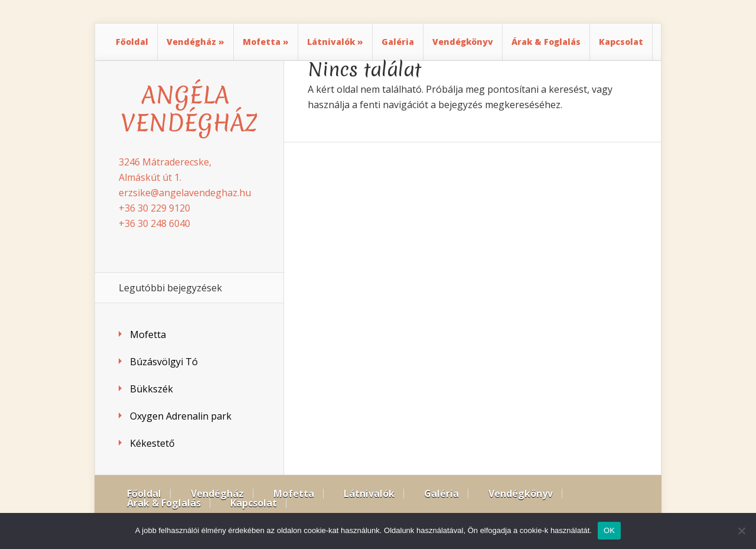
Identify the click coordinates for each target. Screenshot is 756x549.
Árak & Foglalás (546, 42)
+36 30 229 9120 (154, 208)
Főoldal (132, 42)
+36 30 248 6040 (154, 223)
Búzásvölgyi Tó (164, 362)
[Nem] (741, 531)
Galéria (398, 42)
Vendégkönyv (463, 42)
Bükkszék (151, 389)
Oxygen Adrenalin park (181, 416)
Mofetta (262, 42)
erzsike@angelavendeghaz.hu (185, 193)
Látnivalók (331, 42)
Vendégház (191, 42)
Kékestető (152, 443)
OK (609, 530)
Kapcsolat (621, 42)
